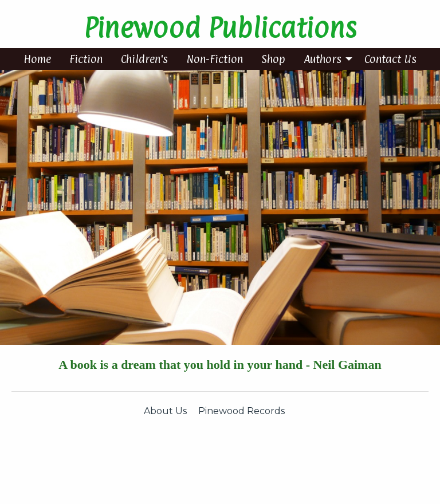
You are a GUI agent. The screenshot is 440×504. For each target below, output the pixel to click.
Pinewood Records (241, 411)
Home (37, 59)
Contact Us (390, 59)
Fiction (86, 59)
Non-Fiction (215, 59)
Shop (273, 59)
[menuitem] (37, 59)
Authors (323, 59)
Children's (144, 59)
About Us (165, 411)
